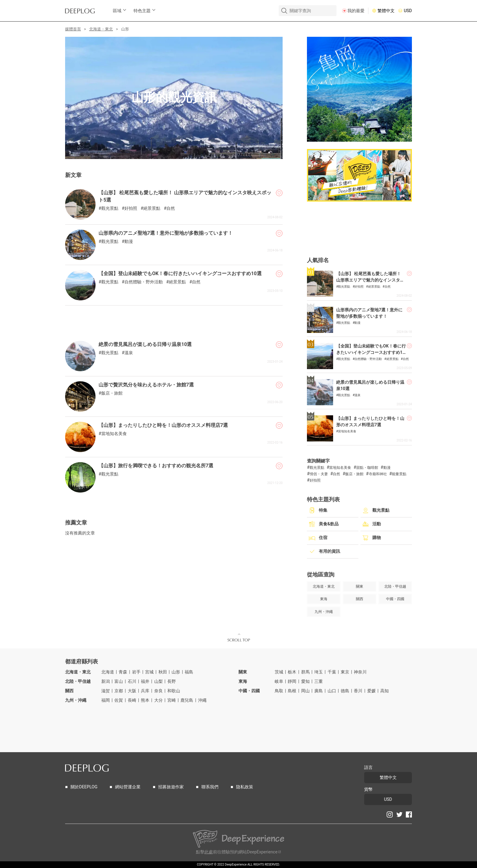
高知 (385, 691)
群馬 (305, 672)
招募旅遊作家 (171, 787)
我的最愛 (356, 11)
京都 (119, 691)
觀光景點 (110, 208)
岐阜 (279, 681)
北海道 (108, 672)
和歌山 (174, 691)
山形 (176, 672)
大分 (158, 700)
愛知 (305, 681)
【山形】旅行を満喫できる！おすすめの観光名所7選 (156, 466)
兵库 (145, 691)
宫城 (149, 672)
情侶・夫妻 (319, 474)
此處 (209, 852)
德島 (345, 691)
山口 (332, 691)
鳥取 (279, 691)
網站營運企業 (128, 787)
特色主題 (142, 11)
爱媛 (371, 691)
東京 (345, 672)
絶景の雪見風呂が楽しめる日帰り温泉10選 (145, 344)
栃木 (292, 672)
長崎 (132, 700)
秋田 (163, 672)
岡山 (305, 691)
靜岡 (292, 681)
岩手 (136, 672)
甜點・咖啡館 (367, 468)
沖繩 (202, 700)
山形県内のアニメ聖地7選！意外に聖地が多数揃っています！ (166, 233)
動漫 (129, 242)
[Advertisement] (174, 321)
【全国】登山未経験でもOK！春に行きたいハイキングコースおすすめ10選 (180, 274)
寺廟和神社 (378, 474)
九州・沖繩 (76, 700)
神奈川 (360, 672)
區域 (117, 11)
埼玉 (319, 672)
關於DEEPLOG (84, 787)
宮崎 (172, 700)
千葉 (332, 672)
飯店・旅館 (112, 393)
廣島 (319, 691)
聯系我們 (210, 787)
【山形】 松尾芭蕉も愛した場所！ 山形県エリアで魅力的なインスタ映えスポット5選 (370, 280)
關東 (243, 672)
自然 (171, 208)
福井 (145, 681)
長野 (172, 681)
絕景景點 (152, 208)
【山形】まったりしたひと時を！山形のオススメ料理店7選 (163, 425)
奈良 (158, 691)
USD (408, 11)
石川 (132, 681)
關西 (69, 691)
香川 (358, 691)
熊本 (145, 700)
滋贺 (106, 691)
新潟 (106, 681)
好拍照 (131, 208)
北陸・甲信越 (78, 681)
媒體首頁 (73, 29)
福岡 (106, 700)
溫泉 (129, 353)
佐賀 (119, 700)
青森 (123, 672)
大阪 (132, 691)
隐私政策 (245, 787)
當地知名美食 (114, 434)
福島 (189, 672)
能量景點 (399, 474)
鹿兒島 (187, 700)
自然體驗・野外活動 (144, 282)
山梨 (158, 681)
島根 (292, 691)
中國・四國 (249, 691)
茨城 (279, 672)
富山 (119, 681)
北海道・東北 (101, 29)
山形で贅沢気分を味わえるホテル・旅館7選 (146, 385)
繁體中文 (386, 11)
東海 (243, 681)
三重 (319, 681)
